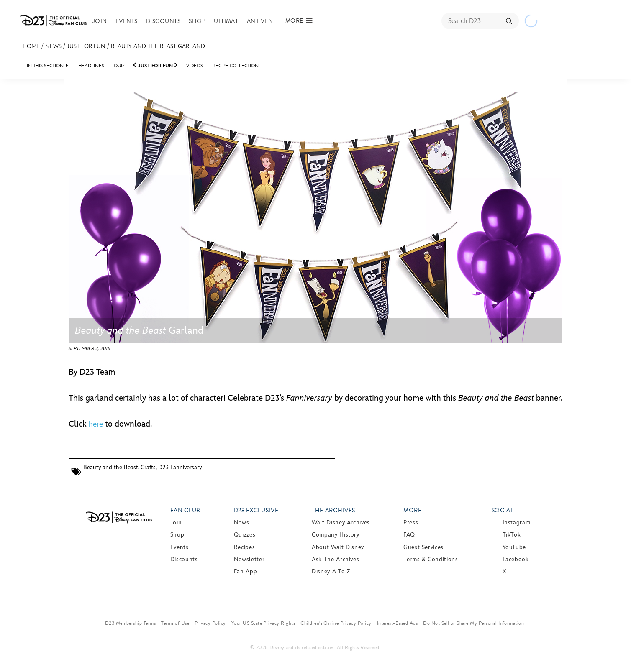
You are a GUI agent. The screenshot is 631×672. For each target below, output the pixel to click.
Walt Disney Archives (341, 523)
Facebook (516, 559)
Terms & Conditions (431, 559)
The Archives (333, 510)
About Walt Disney (338, 547)
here (96, 424)
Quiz (119, 66)
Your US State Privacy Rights (263, 623)
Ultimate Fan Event (245, 21)
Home (31, 46)
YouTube (514, 547)
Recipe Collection (236, 66)
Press (411, 523)
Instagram (517, 523)
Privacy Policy (210, 623)
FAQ (409, 535)
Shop (197, 21)
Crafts (148, 467)
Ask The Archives (335, 559)
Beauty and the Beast (111, 467)
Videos (195, 66)
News (53, 46)
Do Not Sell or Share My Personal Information (473, 623)
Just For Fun (86, 46)
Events (127, 21)
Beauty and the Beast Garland (158, 46)
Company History (336, 535)
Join (100, 21)
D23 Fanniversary (180, 467)
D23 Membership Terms (131, 623)
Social (503, 510)
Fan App (245, 571)
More (413, 510)
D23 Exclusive (256, 510)
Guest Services (423, 547)
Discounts (163, 21)
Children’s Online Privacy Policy (336, 623)
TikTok (512, 535)
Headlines (91, 66)
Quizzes (245, 535)
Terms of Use (175, 623)
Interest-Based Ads (398, 623)
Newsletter (249, 559)
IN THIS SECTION (45, 66)
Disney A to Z (331, 571)
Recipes (244, 547)
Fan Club (185, 510)
